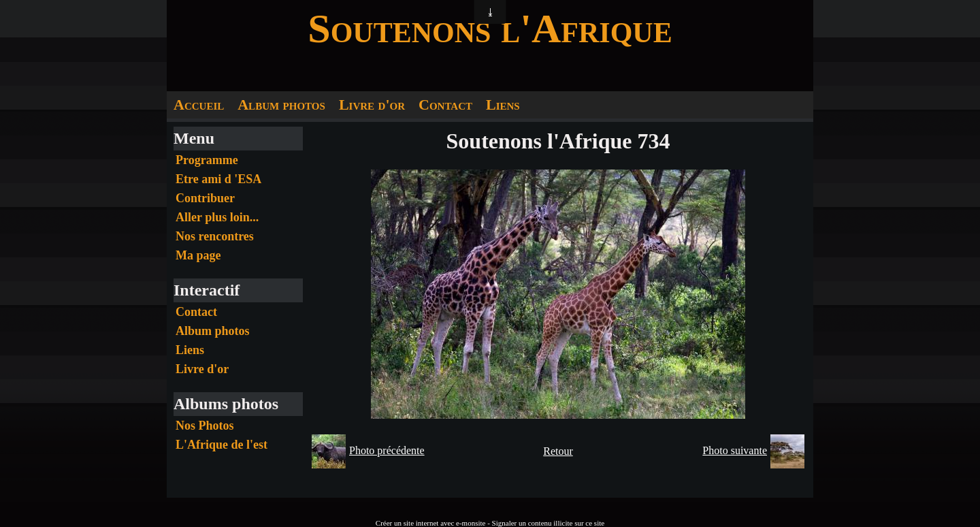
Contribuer (205, 198)
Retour (558, 451)
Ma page (198, 255)
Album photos (281, 105)
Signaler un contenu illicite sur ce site (549, 523)
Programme (207, 160)
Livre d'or (372, 105)
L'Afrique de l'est (222, 445)
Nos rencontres (215, 236)
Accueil (199, 105)
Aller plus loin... (217, 217)
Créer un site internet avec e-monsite (431, 523)
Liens (503, 105)
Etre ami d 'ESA (218, 179)
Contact (445, 105)
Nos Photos (205, 426)
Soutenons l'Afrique (490, 29)
